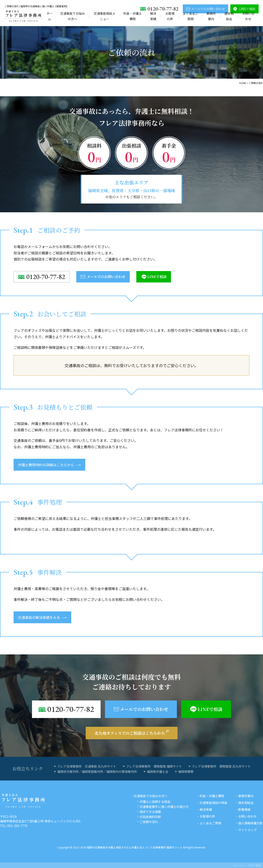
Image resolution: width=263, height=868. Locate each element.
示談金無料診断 (150, 817)
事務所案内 (211, 16)
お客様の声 (170, 16)
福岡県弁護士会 (158, 772)
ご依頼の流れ (149, 822)
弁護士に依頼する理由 (155, 802)
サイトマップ (247, 830)
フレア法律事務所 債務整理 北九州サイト (221, 766)
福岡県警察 (186, 772)
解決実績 (153, 16)
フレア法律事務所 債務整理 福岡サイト (154, 766)
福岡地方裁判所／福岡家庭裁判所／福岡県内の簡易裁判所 (97, 772)
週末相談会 (229, 16)
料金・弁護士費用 (133, 16)
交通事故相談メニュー (105, 16)
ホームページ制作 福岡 (247, 865)
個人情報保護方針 (251, 823)
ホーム (50, 16)
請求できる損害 (150, 812)
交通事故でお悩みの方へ (73, 16)
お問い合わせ (248, 16)
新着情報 (244, 809)
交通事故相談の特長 (213, 803)
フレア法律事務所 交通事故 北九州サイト (87, 766)
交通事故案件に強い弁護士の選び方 (164, 807)
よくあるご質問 (190, 16)
